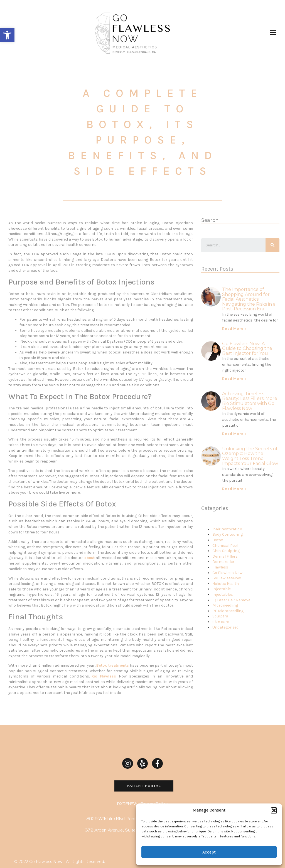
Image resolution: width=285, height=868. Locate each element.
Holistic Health (226, 584)
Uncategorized (225, 627)
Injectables (223, 594)
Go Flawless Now (227, 573)
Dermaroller (223, 562)
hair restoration (228, 529)
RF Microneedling (228, 611)
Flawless (220, 567)
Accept (209, 852)
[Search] (272, 245)
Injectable (222, 589)
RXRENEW (127, 804)
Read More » (234, 329)
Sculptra (220, 616)
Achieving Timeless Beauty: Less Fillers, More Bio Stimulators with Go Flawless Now (250, 401)
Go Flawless (104, 676)
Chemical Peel (225, 546)
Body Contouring (228, 534)
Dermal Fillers (225, 556)
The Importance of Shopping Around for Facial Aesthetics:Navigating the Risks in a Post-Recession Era (249, 299)
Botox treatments (113, 665)
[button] (7, 35)
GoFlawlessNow (227, 578)
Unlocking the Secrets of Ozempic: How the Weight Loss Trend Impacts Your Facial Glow (250, 456)
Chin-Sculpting (226, 551)
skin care (221, 622)
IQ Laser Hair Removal (232, 600)
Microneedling (225, 605)
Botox (218, 540)
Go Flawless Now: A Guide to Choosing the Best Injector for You (247, 348)
